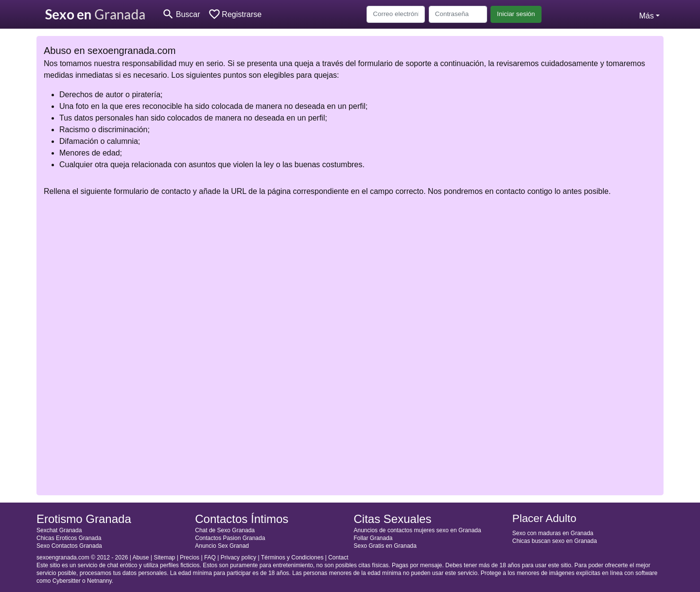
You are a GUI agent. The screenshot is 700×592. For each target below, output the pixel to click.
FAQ (210, 557)
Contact (338, 557)
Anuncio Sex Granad (222, 546)
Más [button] (647, 16)
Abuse (140, 557)
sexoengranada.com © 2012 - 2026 (82, 557)
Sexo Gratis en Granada (385, 546)
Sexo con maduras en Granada (553, 533)
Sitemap (164, 557)
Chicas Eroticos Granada (69, 538)
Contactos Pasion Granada (230, 538)
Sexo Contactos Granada (69, 546)
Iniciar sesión (516, 14)
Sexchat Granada (59, 530)
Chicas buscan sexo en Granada (555, 541)
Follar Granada (373, 538)
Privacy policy (238, 557)
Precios (190, 557)
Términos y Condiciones (292, 557)
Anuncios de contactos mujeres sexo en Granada (418, 530)
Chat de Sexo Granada (225, 530)
